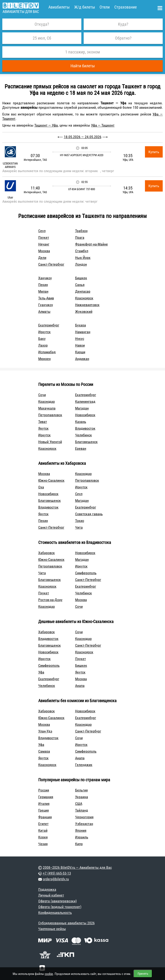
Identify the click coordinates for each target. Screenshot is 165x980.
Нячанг (44, 244)
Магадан (82, 408)
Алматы (44, 312)
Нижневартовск (87, 305)
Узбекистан (84, 824)
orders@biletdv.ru (56, 879)
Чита (79, 527)
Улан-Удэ (45, 731)
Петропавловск (50, 415)
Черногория (84, 817)
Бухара (81, 325)
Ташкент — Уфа (46, 125)
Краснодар (47, 402)
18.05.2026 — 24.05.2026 (83, 137)
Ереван (81, 448)
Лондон (81, 264)
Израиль (82, 837)
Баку (42, 339)
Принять (143, 974)
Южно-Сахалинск (51, 480)
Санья (80, 285)
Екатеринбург (49, 325)
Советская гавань (89, 514)
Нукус (80, 339)
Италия (44, 804)
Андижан (82, 359)
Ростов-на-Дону (50, 600)
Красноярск (84, 298)
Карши (80, 352)
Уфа (41, 672)
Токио (80, 521)
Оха (41, 487)
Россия (44, 790)
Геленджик (84, 765)
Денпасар (83, 291)
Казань (81, 422)
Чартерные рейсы (52, 929)
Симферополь (86, 573)
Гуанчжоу (46, 305)
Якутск (43, 428)
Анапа (80, 686)
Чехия (43, 844)
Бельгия (81, 790)
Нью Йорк (83, 258)
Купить (154, 152)
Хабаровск (47, 553)
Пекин (43, 285)
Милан (43, 291)
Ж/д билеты (85, 7)
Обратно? (123, 38)
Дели (42, 258)
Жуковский (84, 312)
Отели (105, 7)
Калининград (85, 402)
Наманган (83, 332)
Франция (45, 817)
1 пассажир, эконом (83, 52)
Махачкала (47, 408)
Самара (44, 751)
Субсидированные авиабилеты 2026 (66, 923)
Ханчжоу (45, 278)
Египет (43, 824)
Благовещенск (86, 442)
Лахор (43, 345)
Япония (81, 830)
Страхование (125, 7)
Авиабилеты (59, 7)
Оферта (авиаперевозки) (57, 901)
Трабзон (81, 231)
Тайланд (82, 810)
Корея (43, 837)
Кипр (79, 844)
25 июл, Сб (42, 38)
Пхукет (44, 237)
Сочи (42, 395)
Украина (82, 797)
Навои (80, 345)
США (79, 804)
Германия (46, 797)
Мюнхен (44, 359)
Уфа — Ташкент (103, 125)
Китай (43, 830)
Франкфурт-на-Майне (91, 244)
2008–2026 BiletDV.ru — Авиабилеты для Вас (77, 867)
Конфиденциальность (55, 913)
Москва (44, 251)
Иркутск (44, 332)
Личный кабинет (51, 895)
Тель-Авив (46, 298)
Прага (80, 237)
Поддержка (47, 889)
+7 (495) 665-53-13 (57, 873)
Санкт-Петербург (51, 264)
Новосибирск (85, 415)
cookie (49, 974)
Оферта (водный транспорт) (60, 907)
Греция (44, 810)
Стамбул (82, 251)
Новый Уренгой (50, 442)
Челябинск (84, 435)
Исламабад (47, 352)
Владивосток (85, 428)
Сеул (42, 231)
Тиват (43, 422)
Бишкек (81, 278)
